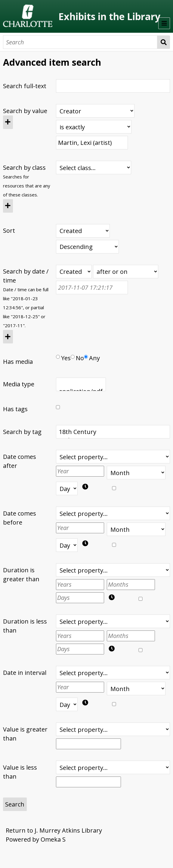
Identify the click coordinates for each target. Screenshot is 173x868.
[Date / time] (92, 287)
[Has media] (58, 357)
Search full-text (25, 86)
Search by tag (22, 432)
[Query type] (94, 127)
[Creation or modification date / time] (74, 272)
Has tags (15, 409)
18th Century (113, 432)
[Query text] (92, 143)
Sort (9, 230)
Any (92, 358)
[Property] (95, 111)
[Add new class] (8, 206)
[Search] (80, 42)
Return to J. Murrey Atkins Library (54, 830)
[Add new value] (8, 122)
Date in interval (25, 673)
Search (164, 42)
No (77, 358)
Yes (63, 358)
